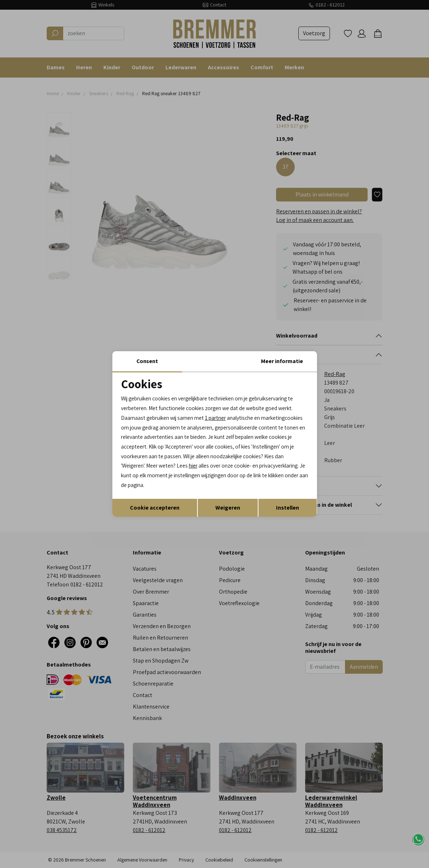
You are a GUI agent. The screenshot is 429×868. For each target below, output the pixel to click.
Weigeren (228, 508)
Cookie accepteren (155, 508)
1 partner (220, 417)
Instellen (288, 508)
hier (293, 466)
